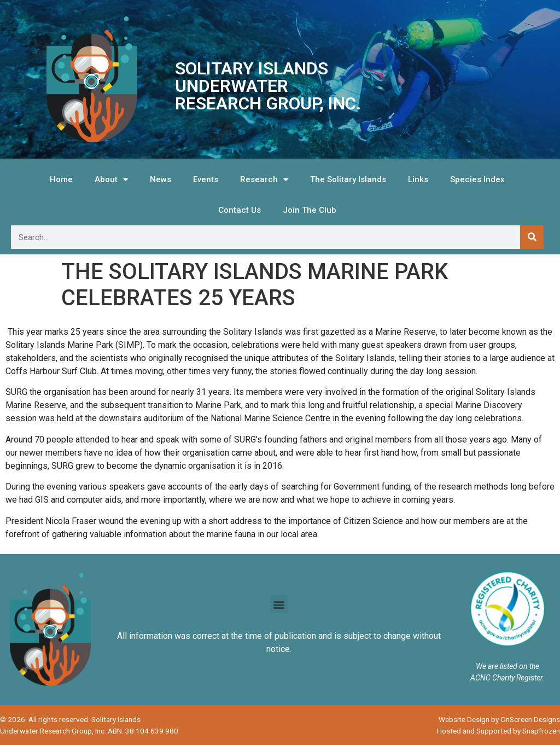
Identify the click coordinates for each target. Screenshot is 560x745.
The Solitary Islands (348, 179)
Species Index (477, 179)
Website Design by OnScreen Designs (499, 719)
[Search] (532, 237)
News (161, 179)
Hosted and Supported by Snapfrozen (498, 731)
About (111, 180)
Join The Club (310, 210)
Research (264, 180)
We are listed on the (507, 666)
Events (206, 179)
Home (61, 179)
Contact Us (240, 210)
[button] (279, 604)
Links (418, 179)
